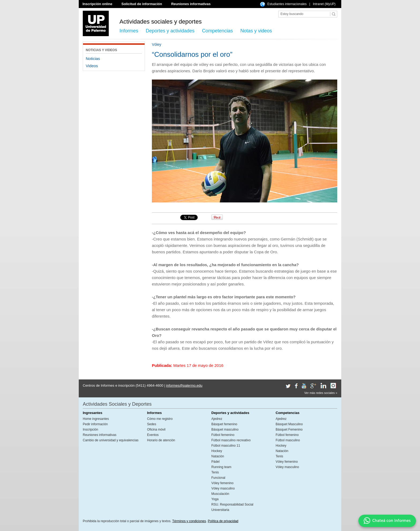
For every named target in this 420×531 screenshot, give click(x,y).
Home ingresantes (96, 419)
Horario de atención (161, 440)
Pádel (215, 462)
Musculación (220, 494)
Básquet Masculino (289, 424)
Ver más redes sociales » (321, 393)
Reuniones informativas (191, 4)
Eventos (153, 435)
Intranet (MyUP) (324, 4)
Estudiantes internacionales (287, 4)
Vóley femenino (222, 483)
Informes (129, 31)
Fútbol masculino (288, 440)
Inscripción (90, 430)
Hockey (217, 451)
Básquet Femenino (289, 430)
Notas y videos (256, 31)
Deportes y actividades (170, 31)
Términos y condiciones (189, 521)
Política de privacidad (223, 521)
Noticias (93, 59)
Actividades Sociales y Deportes (117, 404)
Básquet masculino (225, 430)
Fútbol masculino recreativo (231, 440)
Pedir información (95, 424)
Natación (218, 456)
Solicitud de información (142, 4)
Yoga (215, 499)
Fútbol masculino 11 (226, 446)
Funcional (218, 478)
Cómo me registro (160, 419)
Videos (92, 66)
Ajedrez (217, 419)
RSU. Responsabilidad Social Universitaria (232, 507)
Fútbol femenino (223, 435)
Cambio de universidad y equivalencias (111, 440)
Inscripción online (97, 4)
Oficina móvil (156, 430)
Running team (221, 467)
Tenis (215, 472)
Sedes (152, 424)
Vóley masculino (223, 488)
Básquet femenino (224, 424)
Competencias (217, 31)
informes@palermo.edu (184, 385)
